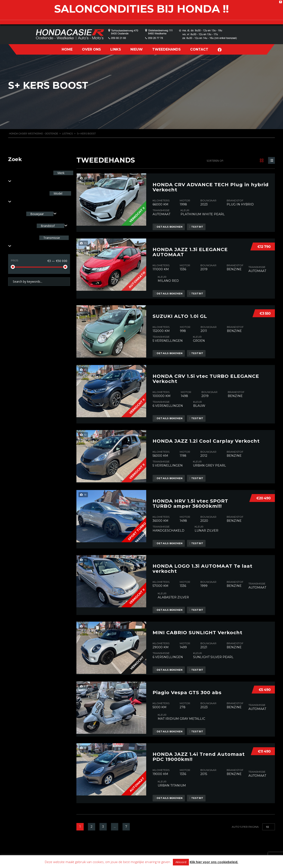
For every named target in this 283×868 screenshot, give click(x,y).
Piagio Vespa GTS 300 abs (187, 668)
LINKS (116, 49)
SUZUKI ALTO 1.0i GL (180, 306)
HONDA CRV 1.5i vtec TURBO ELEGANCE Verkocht (206, 367)
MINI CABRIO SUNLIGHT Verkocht (198, 609)
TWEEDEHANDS (166, 49)
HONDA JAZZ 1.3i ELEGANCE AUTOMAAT (190, 245)
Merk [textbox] (61, 173)
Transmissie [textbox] (51, 238)
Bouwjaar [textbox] (37, 214)
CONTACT (199, 49)
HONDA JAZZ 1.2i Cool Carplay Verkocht (206, 426)
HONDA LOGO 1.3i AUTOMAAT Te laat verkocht (203, 549)
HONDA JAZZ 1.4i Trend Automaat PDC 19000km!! (199, 731)
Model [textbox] (58, 193)
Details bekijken (171, 223)
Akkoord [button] (181, 862)
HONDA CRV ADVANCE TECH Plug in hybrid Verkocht (211, 184)
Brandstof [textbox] (48, 226)
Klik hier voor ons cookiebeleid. (214, 862)
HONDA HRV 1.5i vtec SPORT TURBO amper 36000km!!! (190, 487)
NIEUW (137, 49)
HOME (67, 49)
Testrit (202, 223)
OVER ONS (91, 49)
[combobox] (41, 214)
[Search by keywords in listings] (39, 282)
